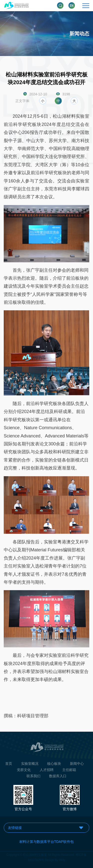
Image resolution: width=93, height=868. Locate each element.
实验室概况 (30, 765)
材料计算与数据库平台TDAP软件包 (46, 842)
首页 (9, 765)
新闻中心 (77, 765)
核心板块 (54, 765)
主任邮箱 (69, 771)
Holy (62, 859)
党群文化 (24, 771)
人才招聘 (47, 771)
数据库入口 (58, 778)
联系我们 (33, 778)
